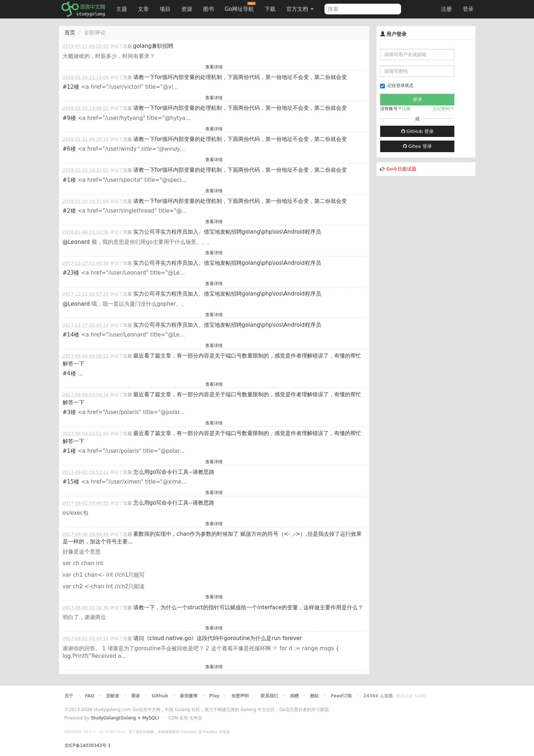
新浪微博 (189, 696)
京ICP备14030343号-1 (88, 745)
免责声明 (240, 696)
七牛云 (196, 718)
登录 (468, 9)
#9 (69, 118)
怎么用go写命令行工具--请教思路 (174, 472)
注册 (446, 9)
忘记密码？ (443, 109)
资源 (187, 9)
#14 (71, 335)
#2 (69, 211)
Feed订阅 (341, 696)
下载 (270, 9)
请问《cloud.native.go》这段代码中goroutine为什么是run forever (218, 638)
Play (214, 696)
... (80, 373)
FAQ (89, 696)
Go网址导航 (240, 7)
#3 (69, 412)
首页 (70, 33)
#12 (71, 87)
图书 (209, 9)
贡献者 (113, 696)
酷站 (315, 696)
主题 (122, 9)
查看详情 (214, 67)
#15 (71, 482)
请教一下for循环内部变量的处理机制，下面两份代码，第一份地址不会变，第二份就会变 (240, 77)
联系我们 (269, 696)
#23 (71, 273)
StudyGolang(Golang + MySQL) (125, 718)
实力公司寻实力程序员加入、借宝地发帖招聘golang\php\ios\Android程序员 (227, 232)
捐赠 (294, 696)
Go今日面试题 (401, 169)
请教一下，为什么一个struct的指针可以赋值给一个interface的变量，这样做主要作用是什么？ (248, 607)
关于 (69, 696)
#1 (69, 180)
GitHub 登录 (417, 131)
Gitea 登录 (417, 146)
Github (160, 696)
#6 (69, 149)
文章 (143, 9)
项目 (165, 9)
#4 (69, 373)
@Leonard (76, 242)
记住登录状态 (397, 86)
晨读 (135, 696)
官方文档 (300, 9)
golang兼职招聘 (153, 46)
